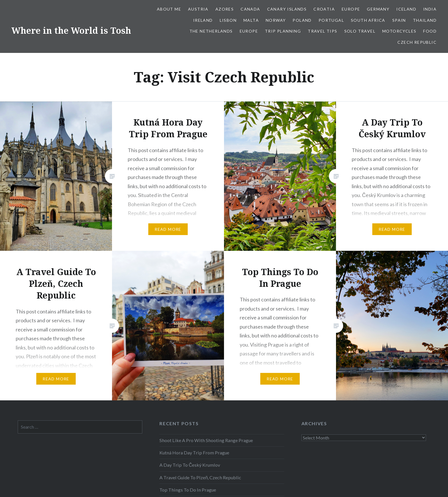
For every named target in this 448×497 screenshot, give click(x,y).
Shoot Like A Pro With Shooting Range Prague (206, 440)
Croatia (324, 9)
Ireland (203, 20)
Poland (302, 20)
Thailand (425, 20)
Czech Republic (417, 42)
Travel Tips (322, 31)
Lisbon (228, 20)
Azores (225, 9)
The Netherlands (211, 31)
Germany (378, 9)
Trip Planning (283, 31)
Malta (251, 20)
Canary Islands (287, 9)
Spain (399, 20)
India (430, 9)
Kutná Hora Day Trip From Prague (194, 453)
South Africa (368, 20)
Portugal (331, 20)
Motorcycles (399, 31)
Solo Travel (360, 31)
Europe (351, 9)
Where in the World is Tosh (71, 30)
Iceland (406, 9)
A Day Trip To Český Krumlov (190, 465)
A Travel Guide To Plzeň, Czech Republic (200, 477)
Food (430, 31)
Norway (276, 20)
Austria (198, 9)
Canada (250, 9)
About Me (169, 9)
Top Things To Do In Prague (188, 490)
